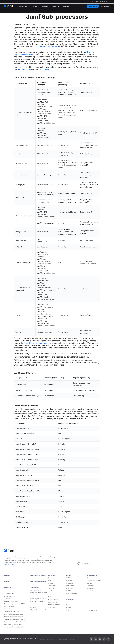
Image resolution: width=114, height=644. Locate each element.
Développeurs (52, 610)
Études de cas (52, 586)
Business (7, 575)
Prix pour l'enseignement (36, 582)
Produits (69, 575)
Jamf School (69, 583)
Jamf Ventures (91, 591)
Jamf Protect (69, 588)
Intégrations (70, 599)
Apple (68, 602)
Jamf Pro (68, 578)
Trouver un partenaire (54, 605)
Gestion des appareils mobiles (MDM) (14, 604)
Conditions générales (63, 639)
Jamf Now (69, 581)
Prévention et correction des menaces (14, 619)
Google (68, 610)
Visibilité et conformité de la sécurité (14, 627)
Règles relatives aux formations (39, 612)
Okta (67, 612)
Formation (34, 609)
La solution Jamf (10, 593)
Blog (49, 581)
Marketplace (52, 607)
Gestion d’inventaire (9, 609)
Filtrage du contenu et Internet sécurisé (15, 622)
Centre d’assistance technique (39, 595)
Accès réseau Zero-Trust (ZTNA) (13, 624)
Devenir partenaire (53, 602)
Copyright (42, 639)
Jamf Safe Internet (71, 591)
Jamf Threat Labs (53, 591)
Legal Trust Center (49, 46)
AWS (67, 605)
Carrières (90, 583)
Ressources (52, 575)
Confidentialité (51, 639)
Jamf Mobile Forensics (72, 593)
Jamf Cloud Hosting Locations (38, 343)
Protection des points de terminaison (14, 617)
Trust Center (44, 69)
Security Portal (24, 69)
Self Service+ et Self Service (11, 612)
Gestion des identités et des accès (13, 614)
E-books (51, 583)
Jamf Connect (70, 586)
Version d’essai (93, 6)
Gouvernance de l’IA (9, 596)
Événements (52, 578)
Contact (89, 578)
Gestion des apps (9, 606)
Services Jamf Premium (37, 603)
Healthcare (8, 587)
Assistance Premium (36, 592)
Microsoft (69, 607)
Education (7, 581)
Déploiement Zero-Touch (11, 601)
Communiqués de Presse (94, 581)
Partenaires (52, 597)
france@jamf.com (85, 563)
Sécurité (74, 639)
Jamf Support (35, 589)
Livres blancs (52, 588)
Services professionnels (39, 601)
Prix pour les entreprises (39, 575)
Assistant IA (7, 599)
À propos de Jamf (93, 575)
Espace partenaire (53, 599)
